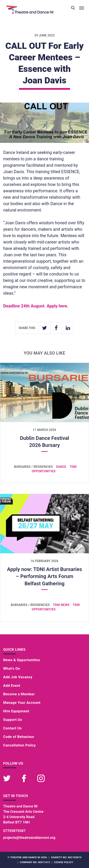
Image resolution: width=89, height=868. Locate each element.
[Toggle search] (73, 8)
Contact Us (12, 728)
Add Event (12, 686)
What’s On (12, 669)
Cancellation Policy (19, 745)
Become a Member (19, 694)
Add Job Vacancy (18, 677)
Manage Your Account (22, 703)
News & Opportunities (22, 660)
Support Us (13, 720)
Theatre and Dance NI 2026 (29, 857)
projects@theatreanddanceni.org (29, 838)
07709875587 (14, 831)
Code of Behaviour (19, 737)
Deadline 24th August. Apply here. (36, 306)
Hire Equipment (16, 711)
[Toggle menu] (82, 8)
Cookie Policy (63, 862)
